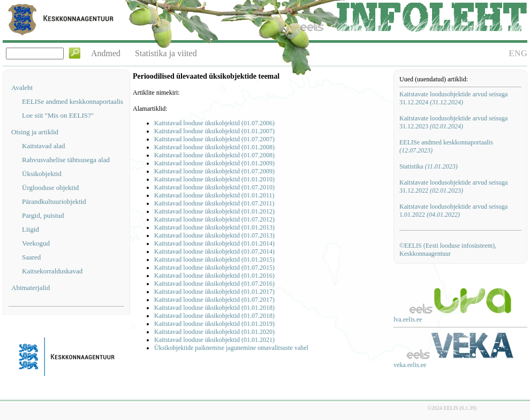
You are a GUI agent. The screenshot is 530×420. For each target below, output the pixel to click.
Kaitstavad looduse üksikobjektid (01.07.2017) (214, 300)
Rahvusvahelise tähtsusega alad (66, 160)
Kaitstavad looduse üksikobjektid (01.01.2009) (214, 163)
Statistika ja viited (166, 53)
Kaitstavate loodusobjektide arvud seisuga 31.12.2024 (453, 98)
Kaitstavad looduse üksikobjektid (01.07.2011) (214, 203)
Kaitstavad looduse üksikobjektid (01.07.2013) (214, 235)
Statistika (429, 166)
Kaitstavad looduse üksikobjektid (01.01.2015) (214, 259)
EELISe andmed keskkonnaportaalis (73, 101)
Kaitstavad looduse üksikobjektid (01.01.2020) (214, 332)
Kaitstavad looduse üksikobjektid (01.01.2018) (214, 308)
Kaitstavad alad (44, 146)
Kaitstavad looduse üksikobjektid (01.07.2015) (214, 268)
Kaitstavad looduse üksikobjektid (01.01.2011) (214, 195)
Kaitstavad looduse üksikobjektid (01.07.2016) (214, 284)
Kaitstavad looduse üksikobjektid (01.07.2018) (214, 316)
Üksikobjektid (42, 174)
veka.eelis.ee (410, 365)
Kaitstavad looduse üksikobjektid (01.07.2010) (214, 187)
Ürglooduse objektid (50, 188)
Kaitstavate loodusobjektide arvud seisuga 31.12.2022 (453, 186)
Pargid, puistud (43, 215)
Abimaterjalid (31, 288)
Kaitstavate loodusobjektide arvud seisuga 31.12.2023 (453, 122)
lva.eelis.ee (408, 319)
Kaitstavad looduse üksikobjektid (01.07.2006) (214, 123)
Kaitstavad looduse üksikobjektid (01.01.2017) (214, 292)
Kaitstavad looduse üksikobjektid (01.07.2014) (214, 251)
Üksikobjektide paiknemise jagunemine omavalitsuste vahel (231, 348)
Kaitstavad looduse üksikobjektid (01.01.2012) (214, 211)
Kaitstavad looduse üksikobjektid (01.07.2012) (214, 219)
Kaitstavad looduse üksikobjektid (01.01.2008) (214, 147)
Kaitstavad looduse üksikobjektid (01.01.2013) (214, 227)
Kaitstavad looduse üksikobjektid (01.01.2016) (214, 276)
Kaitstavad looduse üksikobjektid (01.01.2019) (214, 324)
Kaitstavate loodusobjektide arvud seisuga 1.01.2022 (453, 211)
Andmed (106, 53)
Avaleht (22, 87)
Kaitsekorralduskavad (52, 271)
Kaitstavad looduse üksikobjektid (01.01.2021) (214, 340)
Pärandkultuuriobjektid (54, 201)
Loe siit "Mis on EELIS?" (58, 115)
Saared (31, 257)
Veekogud (36, 243)
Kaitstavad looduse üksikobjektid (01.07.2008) (214, 155)
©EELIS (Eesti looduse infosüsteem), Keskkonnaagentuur (448, 250)
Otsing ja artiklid (35, 132)
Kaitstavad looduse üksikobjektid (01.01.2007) (214, 131)
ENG (518, 53)
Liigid (31, 229)
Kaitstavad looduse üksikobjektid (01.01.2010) (214, 179)
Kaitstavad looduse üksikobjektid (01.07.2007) (214, 139)
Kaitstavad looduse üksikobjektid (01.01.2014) (214, 243)
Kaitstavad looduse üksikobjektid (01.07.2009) (214, 171)
